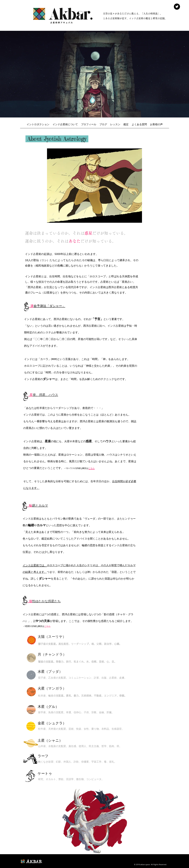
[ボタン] (31, 658)
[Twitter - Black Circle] (177, 7)
